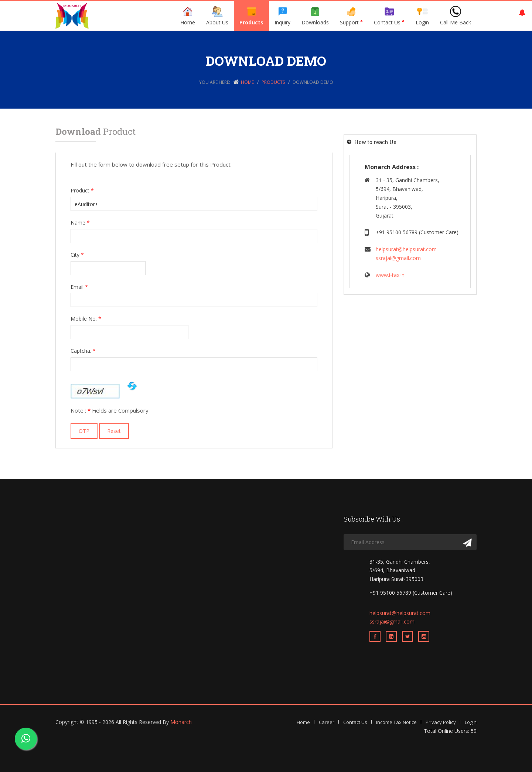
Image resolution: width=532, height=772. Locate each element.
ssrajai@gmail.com (398, 258)
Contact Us (389, 16)
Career (327, 722)
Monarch (181, 722)
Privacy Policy (441, 722)
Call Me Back (456, 16)
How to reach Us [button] (375, 142)
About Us (217, 16)
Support (351, 16)
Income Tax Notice (396, 722)
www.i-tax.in (390, 275)
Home (188, 16)
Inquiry (282, 16)
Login (422, 16)
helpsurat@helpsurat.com (406, 249)
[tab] (410, 142)
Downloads (315, 16)
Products (251, 16)
